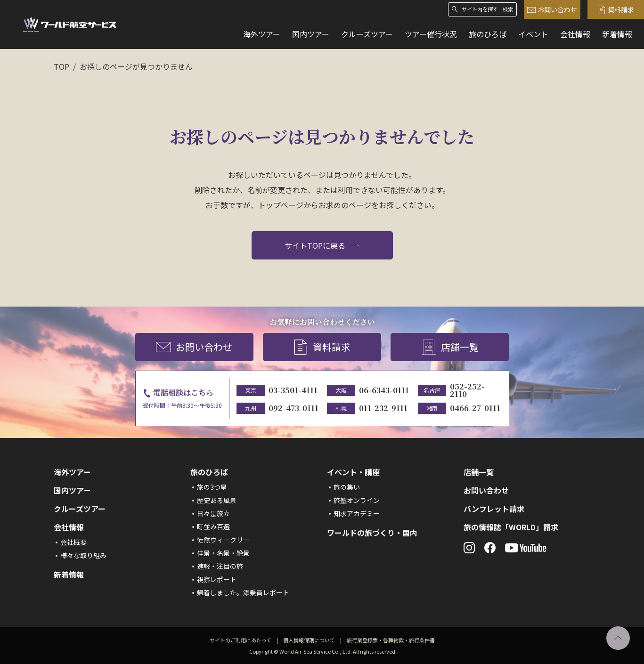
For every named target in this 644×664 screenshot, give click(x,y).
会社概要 (73, 542)
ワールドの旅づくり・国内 (372, 533)
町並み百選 (213, 526)
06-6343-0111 (384, 390)
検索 (508, 9)
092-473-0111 (293, 408)
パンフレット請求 (494, 509)
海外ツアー (262, 34)
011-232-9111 (383, 408)
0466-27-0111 (475, 408)
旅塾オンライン (357, 500)
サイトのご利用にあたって (240, 640)
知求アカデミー (357, 513)
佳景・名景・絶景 (223, 553)
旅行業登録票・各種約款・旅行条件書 (391, 640)
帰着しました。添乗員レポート (243, 592)
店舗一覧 (450, 348)
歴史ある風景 (217, 500)
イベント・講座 (353, 472)
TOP (61, 66)
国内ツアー (311, 34)
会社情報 (575, 34)
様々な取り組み (83, 555)
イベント (533, 34)
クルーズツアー (367, 34)
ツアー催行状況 (431, 34)
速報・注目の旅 (220, 566)
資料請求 (616, 10)
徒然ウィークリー (223, 540)
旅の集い (347, 487)
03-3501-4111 (293, 390)
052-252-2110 (467, 390)
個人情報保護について (309, 640)
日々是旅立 (213, 513)
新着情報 (617, 34)
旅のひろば (488, 34)
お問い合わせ (552, 10)
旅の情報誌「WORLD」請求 (511, 527)
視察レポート (217, 579)
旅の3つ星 (212, 487)
